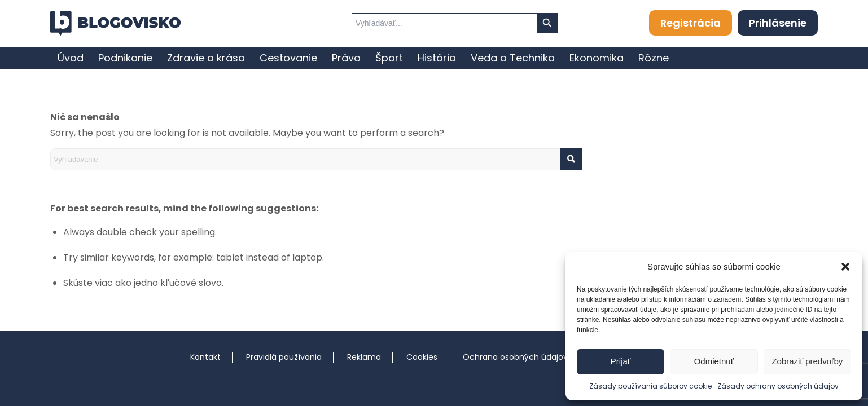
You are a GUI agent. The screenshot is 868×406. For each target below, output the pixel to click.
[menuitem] (71, 58)
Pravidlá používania (284, 357)
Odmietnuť (714, 361)
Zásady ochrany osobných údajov (778, 386)
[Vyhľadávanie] (316, 159)
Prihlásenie (778, 23)
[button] (845, 267)
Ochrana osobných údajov (515, 357)
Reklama (364, 357)
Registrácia (691, 23)
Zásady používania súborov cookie (650, 386)
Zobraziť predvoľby (807, 361)
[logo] (115, 24)
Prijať (621, 361)
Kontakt (205, 357)
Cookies (422, 357)
